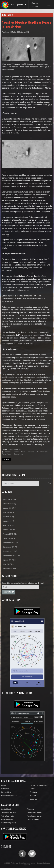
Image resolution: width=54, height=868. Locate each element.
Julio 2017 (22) (8, 564)
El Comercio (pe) (15, 449)
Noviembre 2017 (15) (11, 547)
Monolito (8, 452)
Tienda (33, 789)
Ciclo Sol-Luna (33, 820)
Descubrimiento (42, 452)
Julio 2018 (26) (8, 513)
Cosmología (18, 454)
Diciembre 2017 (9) (10, 543)
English (35, 6)
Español (35, 3)
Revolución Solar (34, 813)
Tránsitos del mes (9, 813)
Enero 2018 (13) (9, 538)
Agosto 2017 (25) (9, 560)
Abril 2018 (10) (8, 525)
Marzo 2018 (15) (9, 530)
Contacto (34, 792)
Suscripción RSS (9, 569)
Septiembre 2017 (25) (11, 556)
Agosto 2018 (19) (9, 508)
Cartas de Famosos (38, 786)
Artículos (5, 789)
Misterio (31, 452)
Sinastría (31, 809)
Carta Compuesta (9, 823)
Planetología (7, 454)
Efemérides (6, 792)
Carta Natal (6, 809)
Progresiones (7, 820)
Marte (23, 452)
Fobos (16, 452)
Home (4, 786)
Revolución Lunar (34, 816)
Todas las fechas (9, 500)
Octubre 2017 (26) (10, 551)
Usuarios (33, 799)
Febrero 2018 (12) (10, 534)
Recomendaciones (9, 796)
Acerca (33, 796)
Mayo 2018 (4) (8, 521)
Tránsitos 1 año (8, 816)
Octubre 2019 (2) (9, 504)
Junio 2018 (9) (8, 517)
